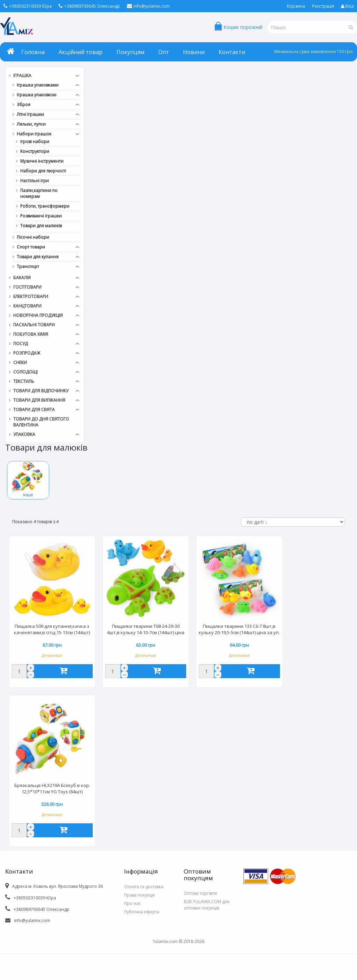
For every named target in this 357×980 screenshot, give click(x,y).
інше (28, 495)
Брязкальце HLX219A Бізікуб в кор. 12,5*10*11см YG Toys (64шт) (52, 788)
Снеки (20, 362)
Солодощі (25, 372)
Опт (164, 52)
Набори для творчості (43, 171)
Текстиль (24, 381)
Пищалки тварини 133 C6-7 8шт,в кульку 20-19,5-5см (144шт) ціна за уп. (239, 629)
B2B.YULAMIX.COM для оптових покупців (207, 905)
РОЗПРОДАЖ (27, 353)
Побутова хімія (31, 334)
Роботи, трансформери (45, 206)
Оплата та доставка (144, 887)
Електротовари (31, 296)
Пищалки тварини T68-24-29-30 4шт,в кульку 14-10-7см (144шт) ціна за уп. (146, 630)
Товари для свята (34, 410)
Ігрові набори (35, 142)
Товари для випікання (39, 400)
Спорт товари (31, 247)
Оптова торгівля (200, 893)
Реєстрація (323, 6)
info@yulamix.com (148, 6)
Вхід (347, 6)
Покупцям (130, 52)
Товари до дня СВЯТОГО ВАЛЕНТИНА (41, 422)
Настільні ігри (35, 181)
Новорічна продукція (38, 315)
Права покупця (139, 895)
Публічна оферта (142, 912)
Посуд (21, 344)
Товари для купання (38, 257)
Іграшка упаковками (38, 85)
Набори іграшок (34, 134)
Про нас (132, 903)
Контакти (232, 52)
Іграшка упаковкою (37, 95)
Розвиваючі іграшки (41, 216)
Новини (194, 52)
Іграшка (22, 76)
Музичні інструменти (42, 161)
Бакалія (22, 278)
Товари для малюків (41, 226)
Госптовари (27, 287)
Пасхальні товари (34, 325)
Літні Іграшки (30, 114)
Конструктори (35, 151)
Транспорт (28, 266)
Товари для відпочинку (41, 391)
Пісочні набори (33, 237)
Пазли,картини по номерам (39, 193)
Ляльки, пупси (31, 124)
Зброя (24, 105)
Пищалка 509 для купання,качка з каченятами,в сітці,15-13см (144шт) (52, 629)
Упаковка (24, 434)
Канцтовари (27, 306)
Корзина (296, 6)
